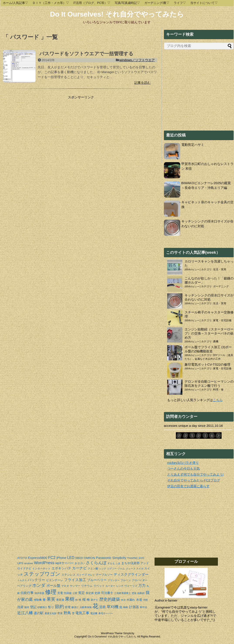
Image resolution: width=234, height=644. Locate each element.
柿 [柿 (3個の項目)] (77, 600)
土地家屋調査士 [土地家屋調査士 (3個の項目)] (122, 593)
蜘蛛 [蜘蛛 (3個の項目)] (126, 607)
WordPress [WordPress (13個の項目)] (44, 563)
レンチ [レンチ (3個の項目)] (120, 586)
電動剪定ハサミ (193, 145)
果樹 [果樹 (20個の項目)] (70, 599)
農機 (216, 341)
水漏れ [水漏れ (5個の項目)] (131, 600)
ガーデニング (221, 286)
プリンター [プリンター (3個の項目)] (114, 580)
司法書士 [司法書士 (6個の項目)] (107, 593)
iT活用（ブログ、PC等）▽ (92, 3)
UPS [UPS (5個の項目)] (20, 563)
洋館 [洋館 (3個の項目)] (145, 600)
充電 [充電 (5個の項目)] (60, 593)
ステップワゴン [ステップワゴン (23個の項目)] (42, 574)
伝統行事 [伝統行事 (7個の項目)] (27, 593)
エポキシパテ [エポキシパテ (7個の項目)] (61, 568)
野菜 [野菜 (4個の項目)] (60, 613)
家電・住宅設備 (222, 320)
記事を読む (142, 83)
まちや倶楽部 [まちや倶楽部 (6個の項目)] (130, 563)
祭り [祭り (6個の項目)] (51, 607)
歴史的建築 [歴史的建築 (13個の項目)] (110, 599)
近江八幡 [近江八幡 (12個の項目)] (25, 613)
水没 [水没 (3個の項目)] (123, 600)
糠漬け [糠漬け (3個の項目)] (75, 607)
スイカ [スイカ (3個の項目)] (140, 568)
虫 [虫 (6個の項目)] (121, 607)
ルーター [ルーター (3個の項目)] (110, 586)
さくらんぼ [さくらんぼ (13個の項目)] (96, 563)
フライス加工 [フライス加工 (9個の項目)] (75, 580)
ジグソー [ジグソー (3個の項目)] (112, 568)
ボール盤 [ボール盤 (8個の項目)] (53, 586)
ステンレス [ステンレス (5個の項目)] (68, 575)
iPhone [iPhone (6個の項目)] (61, 558)
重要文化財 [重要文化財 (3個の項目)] (51, 613)
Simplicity (129, 633)
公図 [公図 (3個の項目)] (75, 593)
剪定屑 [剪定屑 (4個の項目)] (90, 593)
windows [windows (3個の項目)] (29, 563)
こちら (218, 400)
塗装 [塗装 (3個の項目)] (134, 593)
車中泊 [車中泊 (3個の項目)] (143, 607)
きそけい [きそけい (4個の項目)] (80, 563)
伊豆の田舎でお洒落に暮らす (188, 486)
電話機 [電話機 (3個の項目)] (94, 613)
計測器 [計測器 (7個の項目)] (134, 607)
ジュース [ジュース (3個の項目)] (131, 568)
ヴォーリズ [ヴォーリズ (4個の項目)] (131, 586)
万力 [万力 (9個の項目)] (142, 586)
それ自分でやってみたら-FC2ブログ (194, 480)
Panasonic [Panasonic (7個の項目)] (104, 558)
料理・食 (218, 390)
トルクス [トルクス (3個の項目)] (22, 580)
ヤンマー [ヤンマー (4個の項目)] (75, 586)
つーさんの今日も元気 (183, 468)
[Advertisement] (39, 127)
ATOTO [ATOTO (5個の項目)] (22, 558)
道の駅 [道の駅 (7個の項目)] (39, 613)
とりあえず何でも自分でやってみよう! (195, 474)
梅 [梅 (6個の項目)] (88, 600)
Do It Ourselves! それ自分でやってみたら (117, 14)
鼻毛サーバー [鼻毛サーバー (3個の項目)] (106, 613)
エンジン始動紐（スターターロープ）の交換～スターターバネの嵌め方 (209, 333)
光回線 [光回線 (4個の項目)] (68, 593)
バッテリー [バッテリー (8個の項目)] (36, 580)
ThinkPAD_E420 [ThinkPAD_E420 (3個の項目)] (136, 558)
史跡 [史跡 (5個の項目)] (97, 593)
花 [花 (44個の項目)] (95, 606)
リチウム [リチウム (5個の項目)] (87, 586)
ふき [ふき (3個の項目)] (118, 563)
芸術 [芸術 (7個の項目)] (103, 607)
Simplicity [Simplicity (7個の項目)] (119, 558)
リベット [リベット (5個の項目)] (99, 586)
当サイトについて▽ (204, 3)
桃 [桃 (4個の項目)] (80, 600)
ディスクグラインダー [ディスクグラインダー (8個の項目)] (131, 574)
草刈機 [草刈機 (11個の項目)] (113, 607)
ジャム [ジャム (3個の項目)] (121, 568)
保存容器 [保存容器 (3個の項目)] (39, 593)
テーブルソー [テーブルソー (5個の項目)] (104, 575)
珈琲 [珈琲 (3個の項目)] (27, 607)
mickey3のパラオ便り (183, 463)
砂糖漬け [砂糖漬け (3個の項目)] (42, 607)
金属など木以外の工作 (208, 359)
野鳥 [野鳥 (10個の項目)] (67, 613)
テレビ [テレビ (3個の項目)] (91, 575)
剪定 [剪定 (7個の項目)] (81, 593)
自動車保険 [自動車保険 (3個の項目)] (86, 607)
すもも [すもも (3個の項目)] (111, 563)
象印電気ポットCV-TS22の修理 (208, 364)
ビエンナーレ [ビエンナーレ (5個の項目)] (55, 580)
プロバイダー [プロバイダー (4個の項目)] (140, 580)
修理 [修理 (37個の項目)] (51, 592)
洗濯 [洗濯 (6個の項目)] (20, 607)
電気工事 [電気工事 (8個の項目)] (82, 613)
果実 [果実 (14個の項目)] (51, 599)
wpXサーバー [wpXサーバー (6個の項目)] (64, 563)
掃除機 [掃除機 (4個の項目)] (38, 600)
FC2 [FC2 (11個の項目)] (52, 558)
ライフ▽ (180, 3)
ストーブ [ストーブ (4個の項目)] (82, 575)
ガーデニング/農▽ (157, 3)
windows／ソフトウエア (137, 60)
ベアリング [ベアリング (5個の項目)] (24, 586)
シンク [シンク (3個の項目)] (103, 568)
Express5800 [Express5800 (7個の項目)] (38, 558)
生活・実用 (220, 269)
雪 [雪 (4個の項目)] (73, 613)
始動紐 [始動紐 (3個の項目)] (141, 593)
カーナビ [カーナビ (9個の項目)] (79, 568)
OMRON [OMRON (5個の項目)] (89, 558)
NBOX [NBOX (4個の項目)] (79, 558)
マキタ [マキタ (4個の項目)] (65, 586)
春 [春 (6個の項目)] (44, 600)
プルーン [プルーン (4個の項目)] (126, 580)
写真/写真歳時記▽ (127, 3)
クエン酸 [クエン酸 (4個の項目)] (93, 568)
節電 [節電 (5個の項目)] (68, 607)
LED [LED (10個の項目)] (71, 558)
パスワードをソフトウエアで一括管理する (86, 54)
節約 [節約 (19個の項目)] (59, 607)
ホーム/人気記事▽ (15, 3)
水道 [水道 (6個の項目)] (139, 600)
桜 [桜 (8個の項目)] (84, 599)
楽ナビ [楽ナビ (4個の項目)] (94, 600)
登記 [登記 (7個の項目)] (33, 607)
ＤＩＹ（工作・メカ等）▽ (51, 3)
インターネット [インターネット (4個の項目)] (41, 568)
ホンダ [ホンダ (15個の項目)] (39, 585)
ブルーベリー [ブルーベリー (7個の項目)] (97, 580)
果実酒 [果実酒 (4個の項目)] (60, 600)
